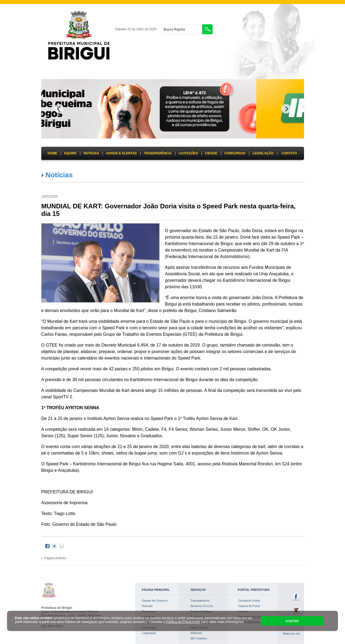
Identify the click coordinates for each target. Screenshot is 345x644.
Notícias (59, 175)
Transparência (200, 601)
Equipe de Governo (155, 601)
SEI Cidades (199, 638)
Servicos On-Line (202, 606)
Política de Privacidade (183, 622)
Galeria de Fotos (249, 606)
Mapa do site (291, 633)
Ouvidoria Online (249, 601)
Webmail (196, 633)
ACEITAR (292, 621)
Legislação (149, 633)
